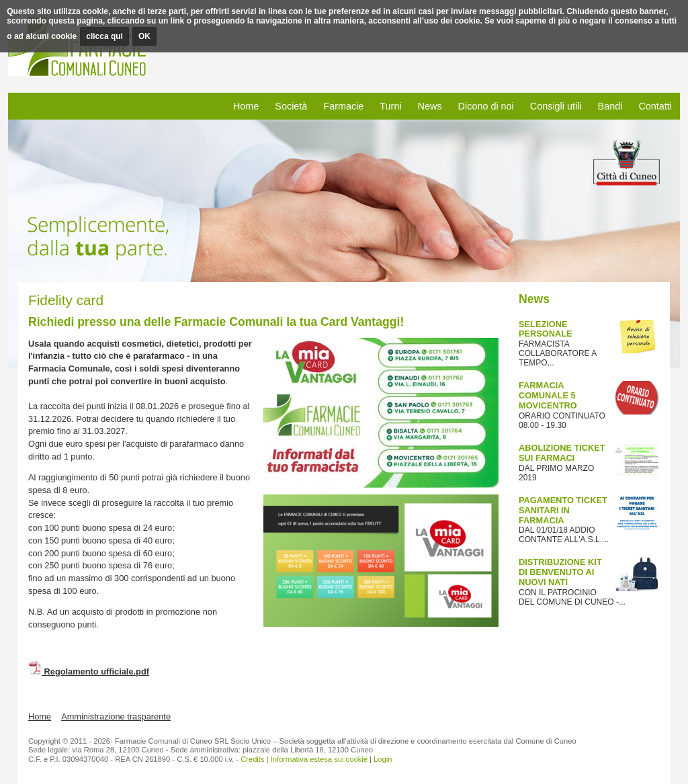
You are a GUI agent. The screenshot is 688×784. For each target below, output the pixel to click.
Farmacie (343, 106)
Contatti (655, 106)
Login (383, 759)
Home (246, 106)
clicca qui (104, 36)
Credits (252, 759)
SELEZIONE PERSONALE (546, 329)
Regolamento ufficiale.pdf (89, 671)
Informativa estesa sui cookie (319, 759)
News (430, 106)
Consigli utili (556, 106)
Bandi (610, 106)
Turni (390, 106)
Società (291, 106)
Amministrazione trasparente (116, 716)
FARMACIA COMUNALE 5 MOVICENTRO (548, 395)
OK (144, 36)
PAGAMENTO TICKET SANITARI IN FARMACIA (563, 510)
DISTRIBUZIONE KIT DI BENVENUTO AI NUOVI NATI (560, 572)
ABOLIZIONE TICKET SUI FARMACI (562, 453)
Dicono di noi (486, 106)
